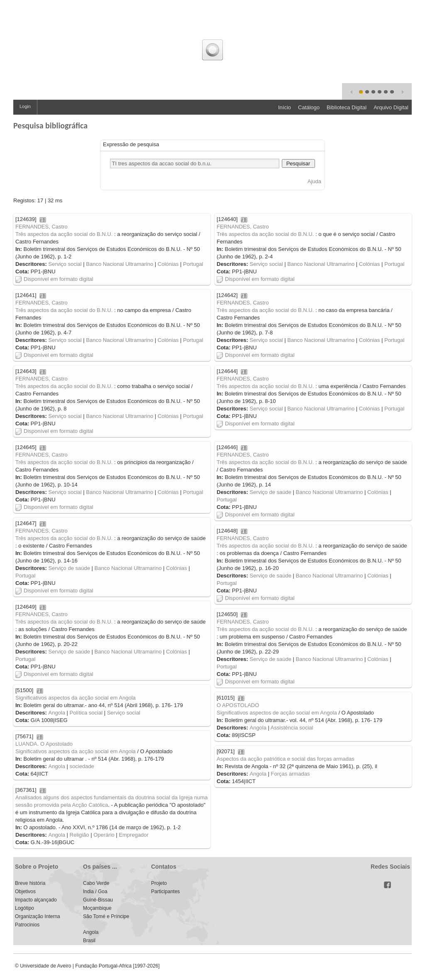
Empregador (134, 835)
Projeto (159, 883)
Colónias (168, 264)
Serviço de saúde (270, 492)
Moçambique (97, 908)
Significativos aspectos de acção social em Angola (277, 713)
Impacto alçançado (36, 900)
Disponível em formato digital (54, 279)
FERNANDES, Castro (42, 227)
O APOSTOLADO (238, 705)
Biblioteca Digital (347, 107)
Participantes (165, 892)
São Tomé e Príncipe (106, 916)
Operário (104, 835)
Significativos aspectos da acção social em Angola (76, 698)
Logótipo (24, 908)
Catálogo (309, 107)
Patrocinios (27, 925)
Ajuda (314, 181)
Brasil (89, 941)
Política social (86, 713)
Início (285, 107)
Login (25, 106)
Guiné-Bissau (98, 900)
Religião (79, 835)
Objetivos (25, 892)
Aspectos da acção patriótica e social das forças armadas (286, 759)
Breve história (30, 883)
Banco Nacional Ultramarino (120, 264)
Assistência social (292, 728)
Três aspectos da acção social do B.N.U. (64, 234)
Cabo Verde (96, 883)
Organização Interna (38, 916)
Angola (56, 713)
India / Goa (95, 892)
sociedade (82, 766)
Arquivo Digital (391, 107)
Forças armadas (291, 774)
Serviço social (65, 264)
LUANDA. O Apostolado (44, 744)
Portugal (193, 264)
